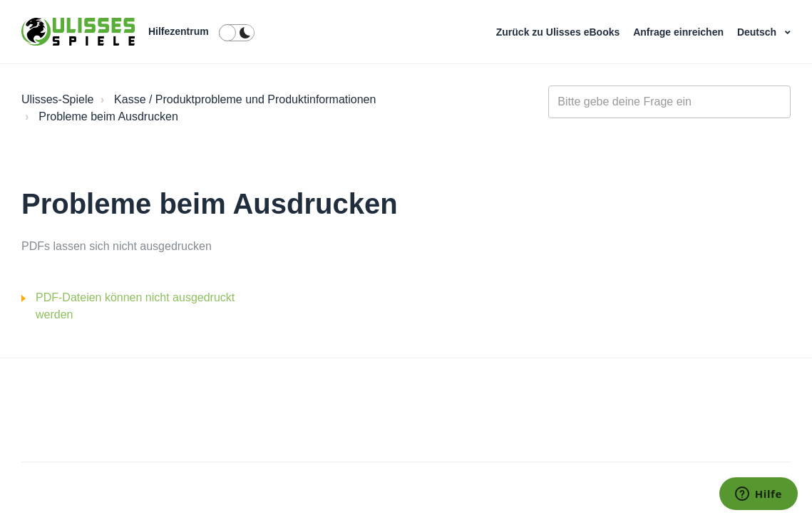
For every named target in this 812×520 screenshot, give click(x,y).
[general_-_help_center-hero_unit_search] (669, 102)
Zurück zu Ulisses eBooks (559, 32)
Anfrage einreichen (680, 32)
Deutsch (758, 32)
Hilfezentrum (179, 31)
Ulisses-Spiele (57, 99)
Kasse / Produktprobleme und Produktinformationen (245, 99)
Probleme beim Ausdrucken (108, 116)
